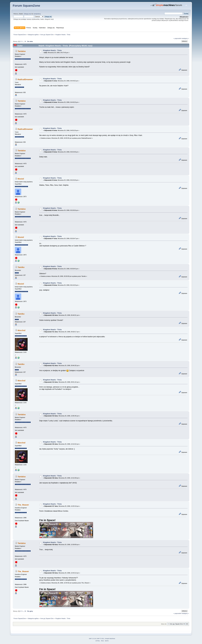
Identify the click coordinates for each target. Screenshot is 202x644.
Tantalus (22, 51)
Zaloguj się (27, 14)
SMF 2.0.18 (92, 639)
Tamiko (21, 267)
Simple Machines (110, 639)
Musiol (21, 179)
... (23, 41)
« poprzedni (177, 38)
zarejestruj (37, 14)
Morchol (22, 330)
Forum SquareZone (26, 6)
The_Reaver (23, 505)
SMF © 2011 (101, 639)
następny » (185, 38)
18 (25, 41)
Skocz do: (164, 624)
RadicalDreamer (25, 79)
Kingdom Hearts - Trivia (52, 50)
